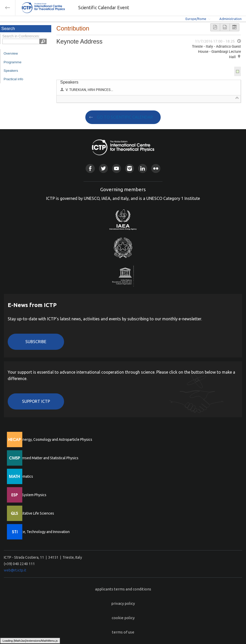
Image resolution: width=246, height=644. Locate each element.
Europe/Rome (196, 19)
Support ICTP (36, 401)
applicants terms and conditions (123, 589)
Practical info (13, 79)
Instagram (130, 168)
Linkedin (143, 168)
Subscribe (36, 342)
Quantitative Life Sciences (33, 513)
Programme (13, 62)
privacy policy (123, 603)
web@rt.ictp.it (15, 570)
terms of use (123, 632)
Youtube (116, 168)
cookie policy (123, 618)
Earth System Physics (29, 495)
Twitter (103, 168)
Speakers (11, 71)
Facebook (90, 168)
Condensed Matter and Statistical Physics (45, 458)
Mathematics (23, 476)
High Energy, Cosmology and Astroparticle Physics (52, 439)
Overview (11, 53)
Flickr (156, 168)
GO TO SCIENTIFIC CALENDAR (125, 117)
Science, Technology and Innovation (41, 532)
